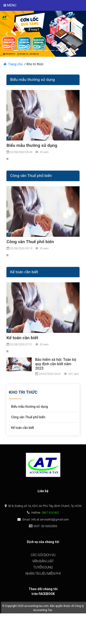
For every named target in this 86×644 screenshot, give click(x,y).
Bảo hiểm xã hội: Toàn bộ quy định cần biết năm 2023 (56, 368)
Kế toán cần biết (22, 341)
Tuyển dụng (43, 569)
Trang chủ (14, 64)
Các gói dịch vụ (43, 556)
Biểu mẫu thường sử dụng (32, 149)
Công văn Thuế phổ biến (30, 245)
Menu (10, 5)
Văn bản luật (43, 563)
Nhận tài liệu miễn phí (43, 575)
